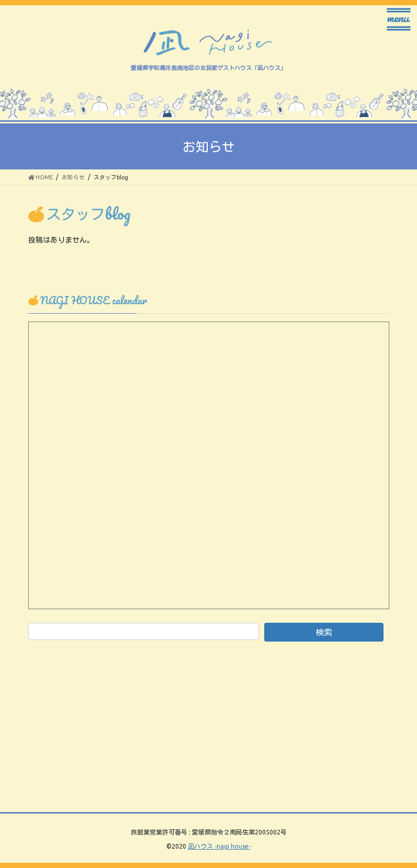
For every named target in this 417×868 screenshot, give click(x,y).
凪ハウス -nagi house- (219, 846)
